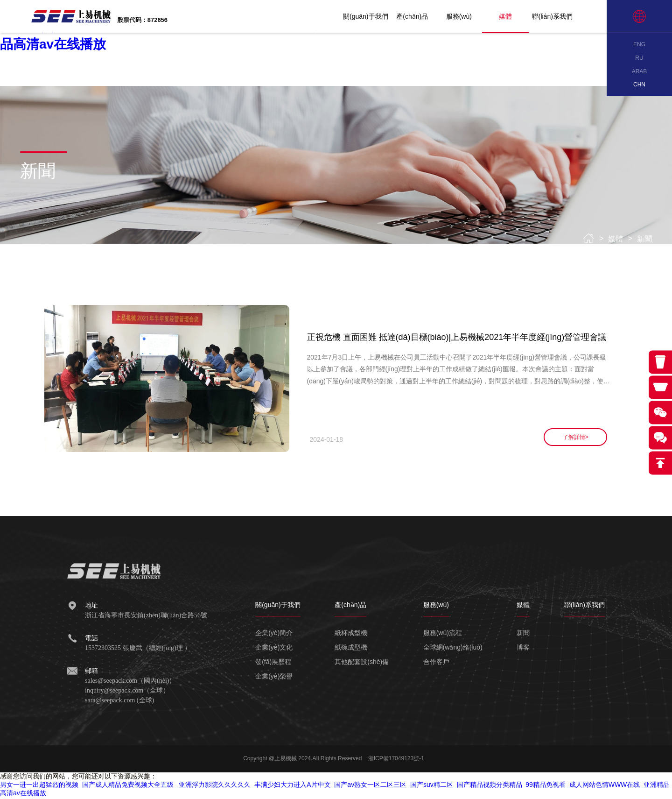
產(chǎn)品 (423, 16)
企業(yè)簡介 (274, 634)
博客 (523, 649)
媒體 (517, 16)
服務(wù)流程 (443, 634)
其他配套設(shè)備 (362, 663)
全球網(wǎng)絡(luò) (453, 649)
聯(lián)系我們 (563, 16)
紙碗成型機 (351, 649)
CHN (639, 85)
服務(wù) (470, 16)
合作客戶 (436, 663)
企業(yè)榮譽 (274, 678)
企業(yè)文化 (274, 649)
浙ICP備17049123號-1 (396, 760)
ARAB (640, 71)
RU (639, 58)
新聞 (644, 239)
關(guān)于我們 (377, 16)
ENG (639, 44)
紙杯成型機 (351, 634)
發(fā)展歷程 (273, 663)
